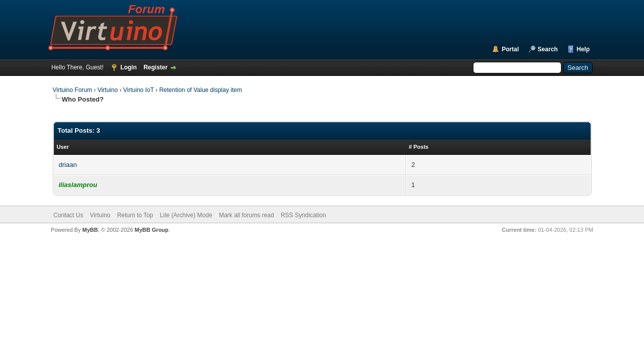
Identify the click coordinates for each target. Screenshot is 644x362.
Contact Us (68, 215)
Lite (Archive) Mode (186, 215)
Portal (510, 49)
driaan (68, 165)
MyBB (90, 230)
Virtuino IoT (139, 90)
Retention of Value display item (200, 90)
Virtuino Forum (72, 90)
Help (583, 49)
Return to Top (135, 215)
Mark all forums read (246, 215)
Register (155, 67)
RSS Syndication (303, 215)
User (63, 147)
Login (129, 67)
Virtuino (108, 90)
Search (548, 49)
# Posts (419, 147)
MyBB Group (152, 230)
